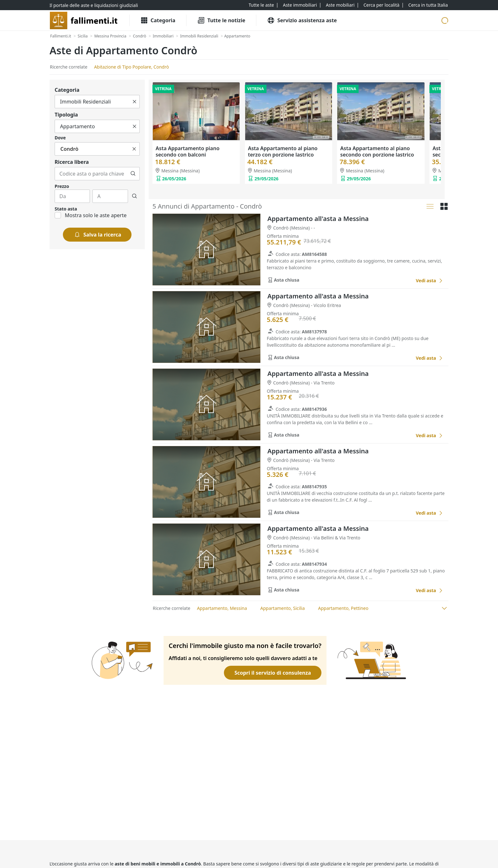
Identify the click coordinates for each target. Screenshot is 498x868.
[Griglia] (444, 206)
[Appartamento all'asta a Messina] (429, 280)
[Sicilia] (83, 36)
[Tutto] (97, 102)
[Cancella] (135, 102)
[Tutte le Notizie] (221, 20)
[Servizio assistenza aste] (302, 20)
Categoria (67, 90)
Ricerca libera (72, 162)
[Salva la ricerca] (97, 235)
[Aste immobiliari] (300, 5)
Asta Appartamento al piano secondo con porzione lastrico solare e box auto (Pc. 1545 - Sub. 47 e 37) (380, 158)
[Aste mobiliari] (340, 5)
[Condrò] (140, 36)
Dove (60, 138)
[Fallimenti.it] (61, 36)
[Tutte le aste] (261, 5)
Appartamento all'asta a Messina (318, 219)
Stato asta (66, 209)
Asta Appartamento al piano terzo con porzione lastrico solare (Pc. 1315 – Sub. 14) (283, 155)
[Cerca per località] (381, 5)
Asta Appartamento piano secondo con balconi (188, 151)
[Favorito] (404, 281)
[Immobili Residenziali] (199, 36)
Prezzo (62, 186)
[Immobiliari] (163, 36)
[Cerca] (133, 174)
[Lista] (430, 206)
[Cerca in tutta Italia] (428, 5)
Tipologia (66, 115)
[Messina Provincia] (110, 36)
